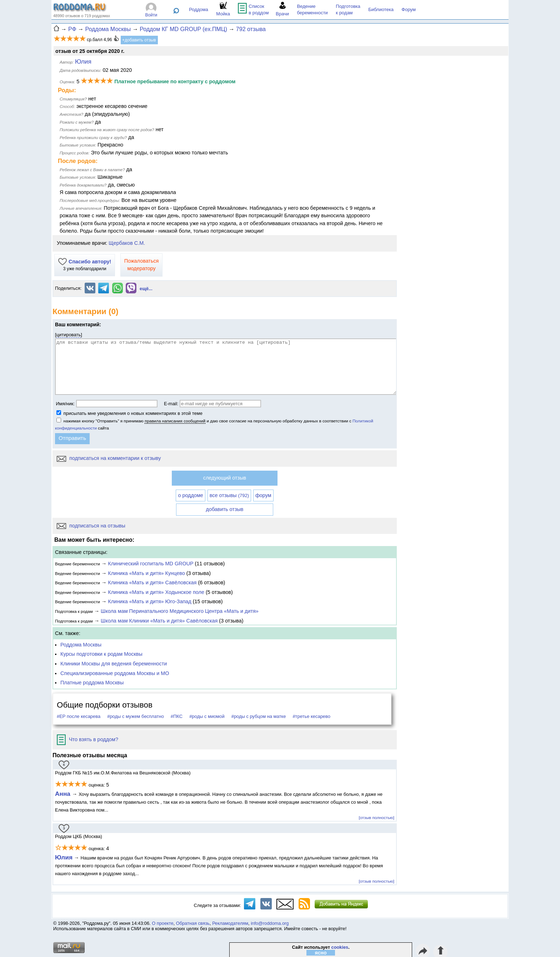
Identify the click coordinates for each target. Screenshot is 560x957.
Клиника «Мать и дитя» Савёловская (152, 582)
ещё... (146, 289)
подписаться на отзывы (91, 526)
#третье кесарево (311, 716)
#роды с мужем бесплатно (136, 716)
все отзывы (229, 495)
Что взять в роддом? (87, 739)
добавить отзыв (225, 509)
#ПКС (177, 716)
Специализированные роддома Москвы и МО (115, 673)
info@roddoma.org (270, 923)
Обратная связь (193, 923)
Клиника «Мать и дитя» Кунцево (146, 573)
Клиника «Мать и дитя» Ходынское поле (156, 592)
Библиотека (381, 9)
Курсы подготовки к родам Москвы (101, 654)
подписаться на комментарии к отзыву (109, 458)
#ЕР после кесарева (79, 716)
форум (263, 495)
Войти (151, 15)
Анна (64, 794)
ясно (321, 953)
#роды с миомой (207, 716)
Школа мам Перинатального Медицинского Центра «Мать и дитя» (180, 611)
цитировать (69, 335)
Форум (409, 9)
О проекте (162, 923)
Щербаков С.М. (127, 243)
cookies (340, 947)
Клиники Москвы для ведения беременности (114, 664)
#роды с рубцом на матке (259, 716)
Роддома (199, 9)
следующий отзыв (225, 478)
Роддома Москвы (81, 645)
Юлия (64, 857)
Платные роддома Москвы (92, 683)
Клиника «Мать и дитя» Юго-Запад (149, 601)
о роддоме (190, 495)
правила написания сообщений (175, 421)
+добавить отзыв (139, 40)
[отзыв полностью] (377, 817)
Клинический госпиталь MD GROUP (151, 564)
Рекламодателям (230, 923)
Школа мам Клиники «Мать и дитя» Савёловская (159, 621)
